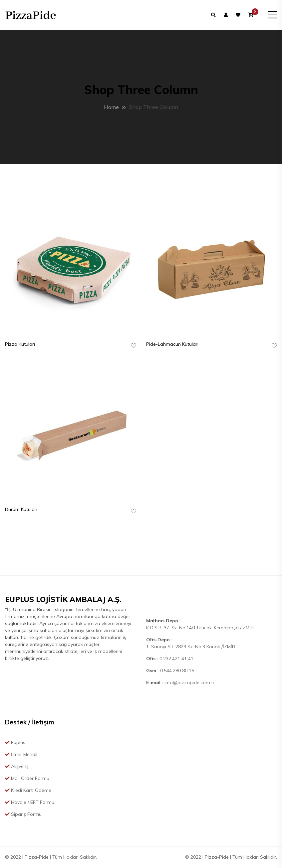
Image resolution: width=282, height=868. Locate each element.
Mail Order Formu (27, 778)
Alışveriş (17, 766)
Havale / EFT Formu (30, 802)
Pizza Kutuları (20, 344)
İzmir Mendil (21, 754)
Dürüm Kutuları (21, 509)
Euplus (15, 742)
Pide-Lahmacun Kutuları (172, 344)
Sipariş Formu (23, 814)
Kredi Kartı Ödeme (28, 790)
